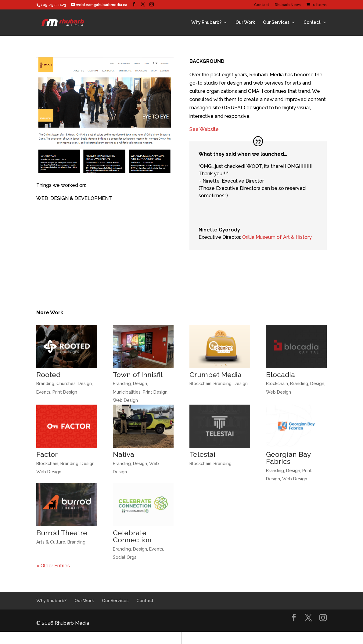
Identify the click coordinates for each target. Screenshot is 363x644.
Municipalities (127, 392)
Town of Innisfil (138, 375)
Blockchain (200, 384)
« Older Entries (53, 566)
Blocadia (280, 375)
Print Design (65, 392)
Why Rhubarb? (206, 22)
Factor (47, 454)
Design (85, 384)
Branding (45, 384)
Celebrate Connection (132, 536)
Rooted (48, 375)
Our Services (276, 22)
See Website (204, 129)
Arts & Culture (51, 542)
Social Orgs (125, 557)
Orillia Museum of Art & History (277, 237)
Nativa (124, 454)
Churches (66, 384)
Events (43, 392)
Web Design (125, 400)
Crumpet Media (216, 375)
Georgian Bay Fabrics (288, 458)
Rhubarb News (288, 5)
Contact (262, 5)
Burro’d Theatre (62, 533)
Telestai (202, 454)
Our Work (245, 22)
